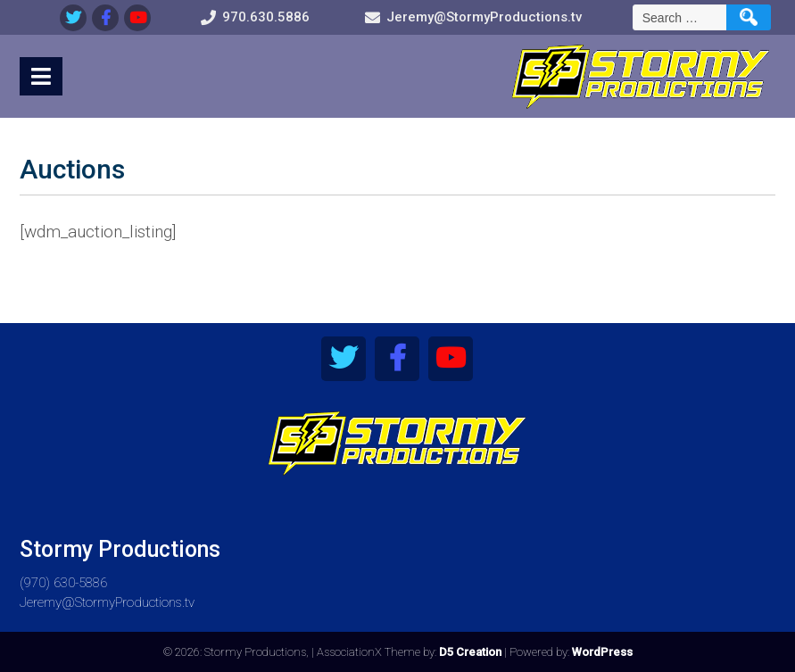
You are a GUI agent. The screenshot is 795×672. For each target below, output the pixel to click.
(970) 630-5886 (63, 583)
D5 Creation (470, 652)
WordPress (602, 652)
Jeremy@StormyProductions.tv (107, 602)
